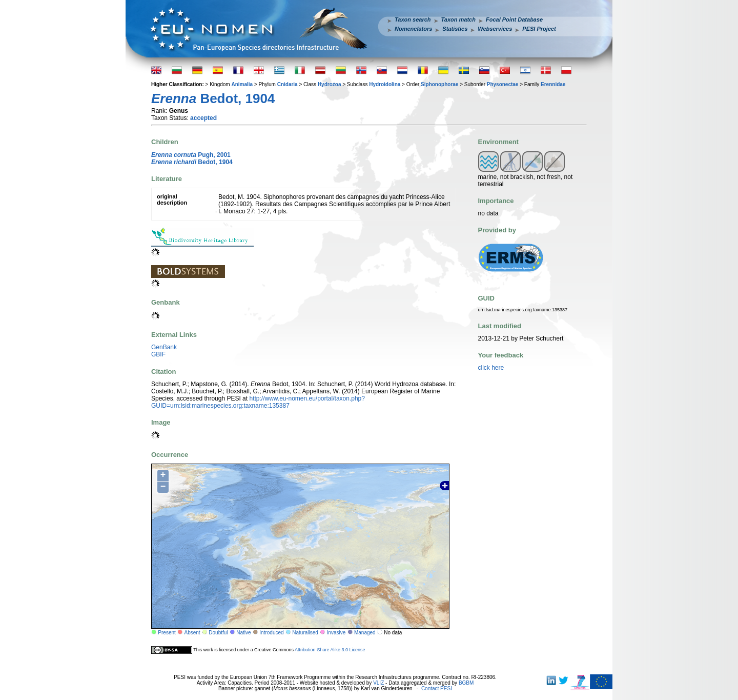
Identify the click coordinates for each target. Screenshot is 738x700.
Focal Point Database (514, 19)
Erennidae (553, 84)
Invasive (336, 633)
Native (243, 633)
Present (167, 633)
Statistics (455, 29)
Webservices (495, 29)
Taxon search (413, 19)
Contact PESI (437, 688)
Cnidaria (288, 84)
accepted (203, 118)
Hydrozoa (330, 84)
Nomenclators (413, 29)
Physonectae (503, 84)
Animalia (242, 84)
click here (491, 368)
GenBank (164, 347)
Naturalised (305, 633)
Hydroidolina (385, 84)
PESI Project (539, 29)
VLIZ (378, 683)
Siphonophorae (439, 84)
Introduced (271, 633)
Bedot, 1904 (192, 162)
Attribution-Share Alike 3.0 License (330, 650)
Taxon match (458, 19)
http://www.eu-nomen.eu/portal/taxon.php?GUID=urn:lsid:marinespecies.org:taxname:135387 (258, 402)
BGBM (466, 683)
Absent (192, 633)
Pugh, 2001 (191, 155)
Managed (365, 633)
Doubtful (218, 633)
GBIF (158, 354)
